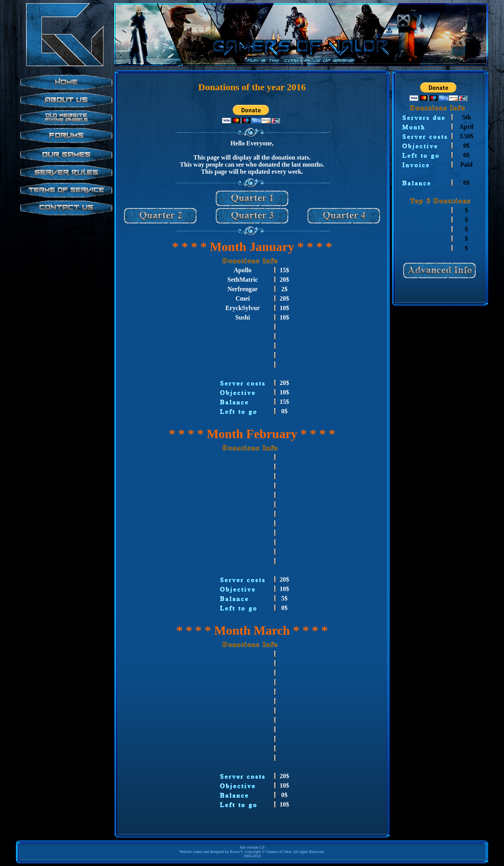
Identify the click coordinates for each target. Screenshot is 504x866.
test (65, 169)
